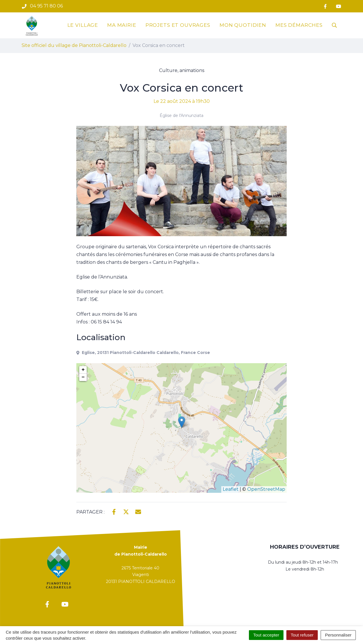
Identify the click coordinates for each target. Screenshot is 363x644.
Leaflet (231, 489)
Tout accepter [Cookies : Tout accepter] (266, 635)
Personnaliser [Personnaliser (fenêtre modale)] (338, 635)
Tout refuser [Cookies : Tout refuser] (302, 635)
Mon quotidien (243, 25)
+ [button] (83, 370)
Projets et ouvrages (178, 25)
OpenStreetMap (266, 489)
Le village (83, 25)
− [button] (83, 377)
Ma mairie (122, 25)
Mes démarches (299, 25)
